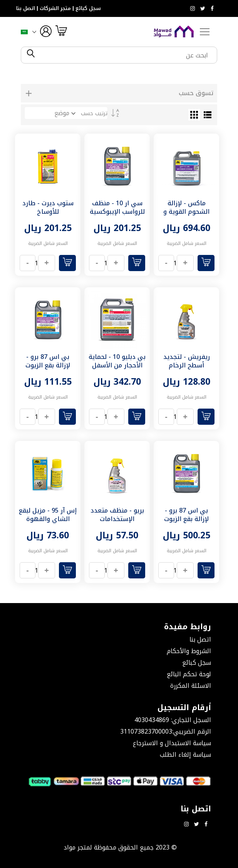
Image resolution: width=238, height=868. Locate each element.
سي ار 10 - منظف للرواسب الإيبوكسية (117, 207)
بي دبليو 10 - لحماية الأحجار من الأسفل (117, 361)
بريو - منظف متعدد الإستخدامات (117, 515)
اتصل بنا (26, 8)
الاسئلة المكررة (191, 686)
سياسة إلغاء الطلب (185, 755)
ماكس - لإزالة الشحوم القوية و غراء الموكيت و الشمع (186, 216)
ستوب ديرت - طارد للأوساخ (48, 207)
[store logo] (174, 32)
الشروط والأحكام (189, 651)
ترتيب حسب (94, 113)
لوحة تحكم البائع (189, 674)
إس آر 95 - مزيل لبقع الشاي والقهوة (48, 515)
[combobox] (126, 55)
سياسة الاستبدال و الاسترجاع (172, 743)
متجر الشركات (55, 8)
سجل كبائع (88, 8)
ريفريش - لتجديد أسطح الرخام (187, 361)
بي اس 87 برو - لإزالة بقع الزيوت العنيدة (48, 365)
